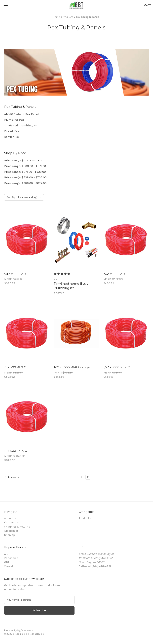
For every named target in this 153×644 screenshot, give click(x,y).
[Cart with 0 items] (148, 5)
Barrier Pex (12, 137)
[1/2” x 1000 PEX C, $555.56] (126, 333)
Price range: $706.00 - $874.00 (25, 183)
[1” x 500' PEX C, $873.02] (27, 417)
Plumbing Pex (14, 120)
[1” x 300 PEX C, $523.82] (27, 333)
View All (9, 566)
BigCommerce (25, 630)
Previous (12, 477)
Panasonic (11, 558)
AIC (6, 554)
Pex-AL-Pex (12, 131)
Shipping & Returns (17, 527)
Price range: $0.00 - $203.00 (24, 160)
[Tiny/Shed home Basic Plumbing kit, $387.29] (76, 240)
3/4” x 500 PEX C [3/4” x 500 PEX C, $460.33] (116, 274)
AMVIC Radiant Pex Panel (22, 114)
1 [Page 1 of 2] (81, 477)
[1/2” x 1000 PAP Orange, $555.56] (76, 333)
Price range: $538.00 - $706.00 (25, 177)
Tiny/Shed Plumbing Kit (21, 125)
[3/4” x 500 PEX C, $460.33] (126, 240)
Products (85, 518)
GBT (7, 562)
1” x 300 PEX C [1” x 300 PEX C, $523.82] (15, 367)
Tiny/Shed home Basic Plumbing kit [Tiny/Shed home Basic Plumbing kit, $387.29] (71, 286)
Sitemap (10, 535)
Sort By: (11, 197)
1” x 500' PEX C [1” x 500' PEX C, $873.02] (16, 451)
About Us (10, 518)
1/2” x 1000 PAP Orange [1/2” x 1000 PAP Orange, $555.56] (72, 367)
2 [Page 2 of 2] (88, 477)
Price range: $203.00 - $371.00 (25, 166)
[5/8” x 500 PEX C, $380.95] (27, 240)
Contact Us (12, 522)
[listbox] (30, 197)
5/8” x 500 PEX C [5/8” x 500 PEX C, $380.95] (17, 274)
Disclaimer (11, 531)
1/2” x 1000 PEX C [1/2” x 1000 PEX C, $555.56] (117, 367)
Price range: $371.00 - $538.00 (25, 172)
